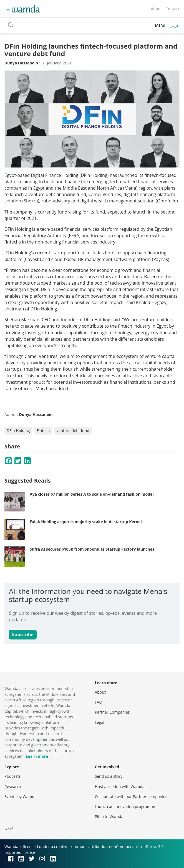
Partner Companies (112, 712)
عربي (175, 25)
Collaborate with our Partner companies (131, 796)
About (156, 9)
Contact (173, 9)
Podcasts (12, 776)
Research (13, 787)
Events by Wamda (21, 796)
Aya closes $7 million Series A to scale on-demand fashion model (92, 494)
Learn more (37, 756)
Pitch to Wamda (109, 816)
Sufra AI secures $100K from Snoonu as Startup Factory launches (92, 549)
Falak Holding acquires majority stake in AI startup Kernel (86, 522)
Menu (160, 25)
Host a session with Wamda (120, 787)
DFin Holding (18, 431)
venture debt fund (73, 431)
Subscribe (23, 634)
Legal (100, 722)
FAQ (99, 702)
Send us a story (109, 776)
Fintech (43, 431)
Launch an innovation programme (126, 806)
